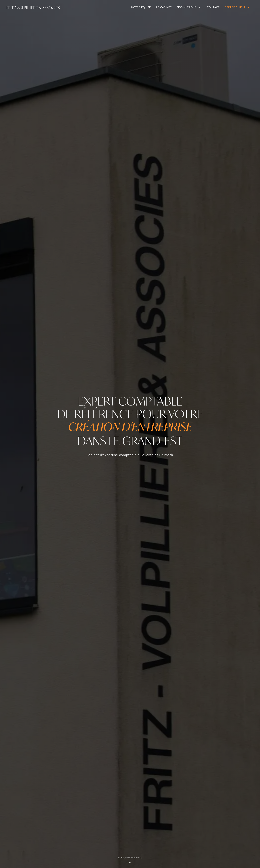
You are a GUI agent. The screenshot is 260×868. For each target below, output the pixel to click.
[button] (189, 7)
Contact (213, 7)
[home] (33, 7)
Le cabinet (164, 7)
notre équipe (141, 7)
